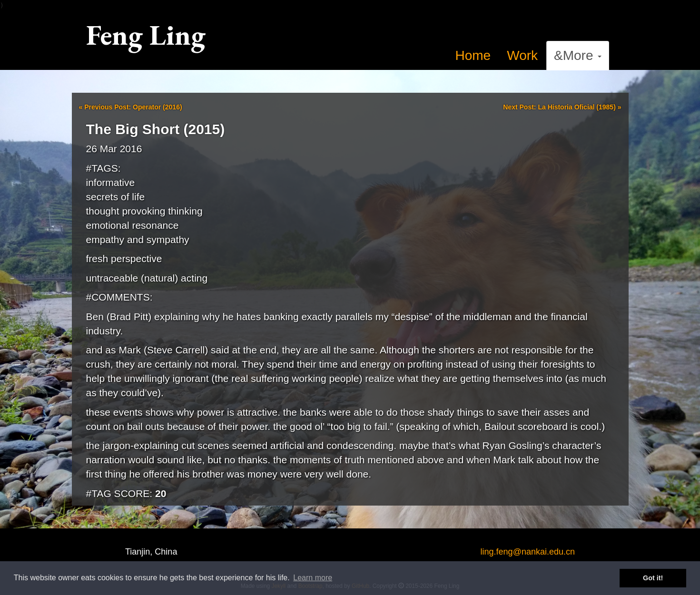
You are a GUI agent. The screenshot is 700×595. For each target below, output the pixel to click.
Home (473, 55)
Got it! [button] (653, 578)
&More (578, 55)
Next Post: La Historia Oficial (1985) (562, 107)
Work (522, 55)
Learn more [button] (313, 578)
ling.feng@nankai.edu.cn (528, 552)
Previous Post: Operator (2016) (131, 107)
